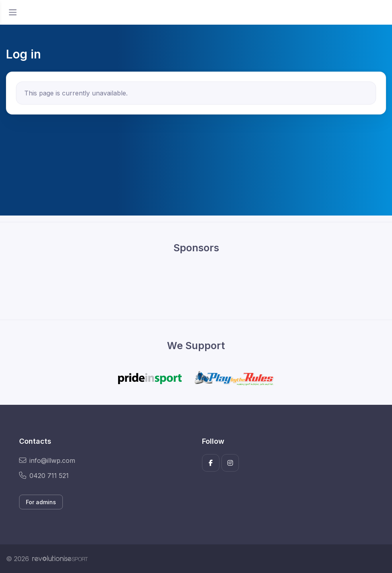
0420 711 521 (44, 476)
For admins (41, 502)
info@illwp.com (47, 460)
